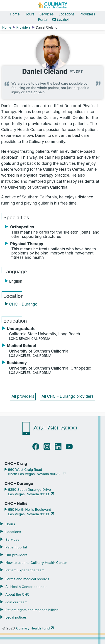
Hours (29, 14)
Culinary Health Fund (33, 628)
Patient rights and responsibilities (32, 610)
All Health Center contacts (26, 587)
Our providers (16, 555)
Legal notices (16, 617)
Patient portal (16, 547)
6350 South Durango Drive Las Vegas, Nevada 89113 (29, 492)
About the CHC (17, 594)
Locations (67, 14)
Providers (87, 14)
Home (15, 14)
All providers (23, 396)
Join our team (16, 602)
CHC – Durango (23, 304)
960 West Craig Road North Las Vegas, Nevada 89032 (34, 472)
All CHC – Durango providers (68, 396)
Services (47, 14)
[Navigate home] (53, 5)
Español (63, 19)
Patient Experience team (25, 570)
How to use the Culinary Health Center (36, 563)
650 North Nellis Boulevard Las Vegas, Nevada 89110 (29, 512)
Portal (43, 20)
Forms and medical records (27, 579)
